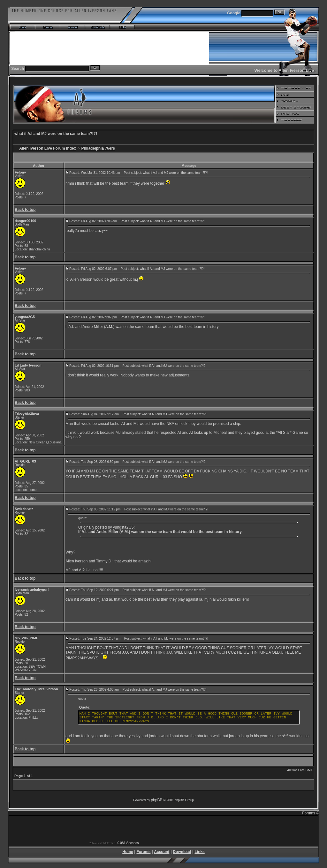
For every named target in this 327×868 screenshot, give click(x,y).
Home (128, 852)
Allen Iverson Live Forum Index (48, 148)
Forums (143, 852)
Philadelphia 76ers (98, 148)
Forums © (311, 813)
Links (199, 852)
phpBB (157, 800)
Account (162, 852)
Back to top (25, 210)
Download (182, 852)
